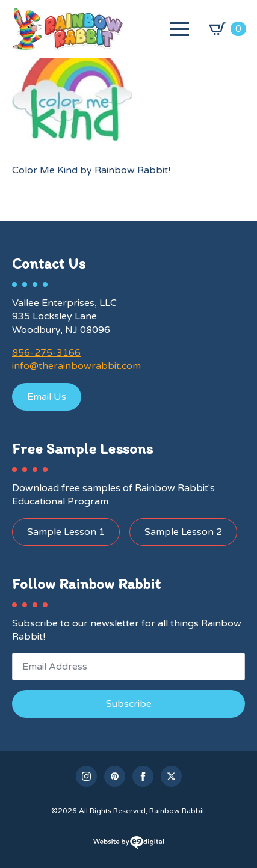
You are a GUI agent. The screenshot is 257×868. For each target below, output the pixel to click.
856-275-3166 (46, 353)
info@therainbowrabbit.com (76, 366)
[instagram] (86, 776)
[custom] (115, 776)
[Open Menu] (179, 29)
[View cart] (228, 29)
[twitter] (171, 776)
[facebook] (143, 776)
